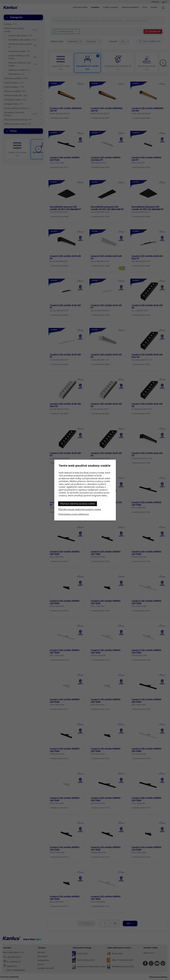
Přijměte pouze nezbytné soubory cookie (80, 509)
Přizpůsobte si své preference (74, 514)
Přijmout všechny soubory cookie (77, 504)
